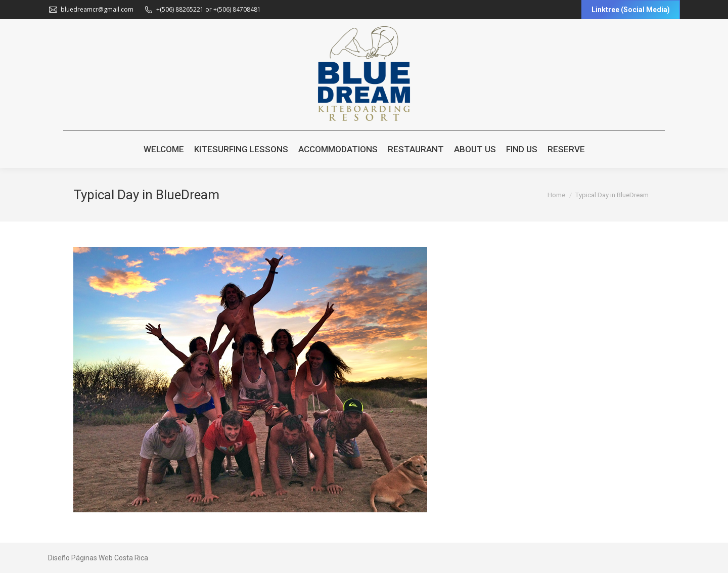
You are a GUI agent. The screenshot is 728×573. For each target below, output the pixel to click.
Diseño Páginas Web (80, 558)
